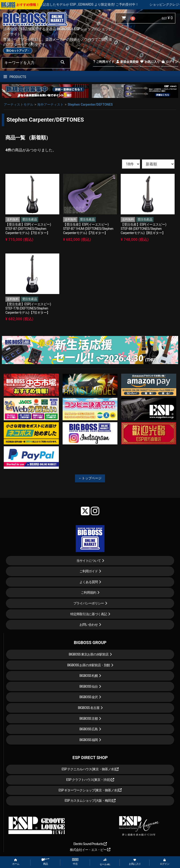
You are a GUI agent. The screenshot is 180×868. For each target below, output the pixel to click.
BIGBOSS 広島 (89, 729)
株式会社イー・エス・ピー (90, 850)
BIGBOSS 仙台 (89, 686)
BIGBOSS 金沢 (89, 697)
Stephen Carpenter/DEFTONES (90, 104)
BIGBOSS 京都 (89, 719)
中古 (75, 862)
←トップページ (90, 478)
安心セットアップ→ (18, 51)
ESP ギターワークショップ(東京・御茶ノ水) (90, 790)
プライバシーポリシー (89, 603)
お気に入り (150, 62)
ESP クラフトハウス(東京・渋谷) (90, 780)
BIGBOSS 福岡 (89, 740)
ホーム (16, 862)
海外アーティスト (50, 104)
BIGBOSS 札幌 (89, 676)
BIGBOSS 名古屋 (89, 708)
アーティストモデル (19, 104)
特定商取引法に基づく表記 (89, 614)
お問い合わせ (89, 625)
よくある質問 (89, 582)
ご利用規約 (88, 592)
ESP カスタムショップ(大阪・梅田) (90, 801)
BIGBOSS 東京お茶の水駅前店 (89, 654)
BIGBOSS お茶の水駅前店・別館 (89, 665)
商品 (45, 862)
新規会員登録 (127, 62)
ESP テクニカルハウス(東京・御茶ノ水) (90, 769)
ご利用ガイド (104, 62)
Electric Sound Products (90, 844)
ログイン (170, 62)
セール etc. (105, 862)
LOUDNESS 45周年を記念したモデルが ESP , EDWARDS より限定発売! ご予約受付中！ (95, 4)
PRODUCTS (15, 77)
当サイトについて (89, 561)
